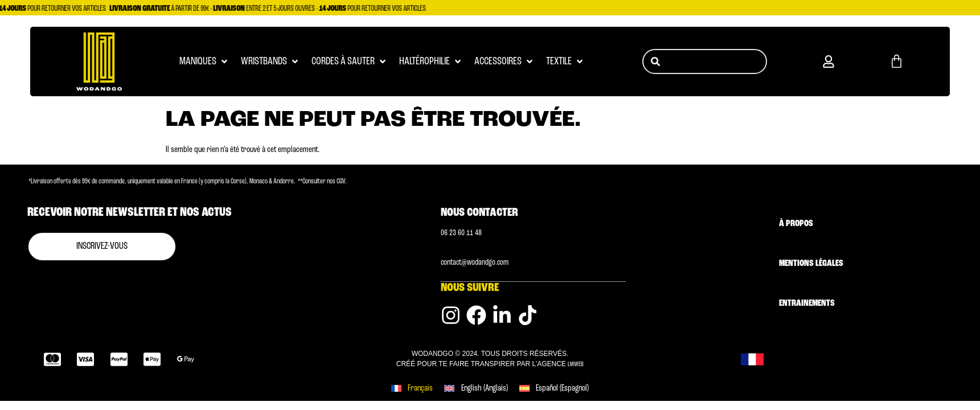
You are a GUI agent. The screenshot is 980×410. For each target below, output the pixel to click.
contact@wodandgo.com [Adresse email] (475, 263)
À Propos (796, 224)
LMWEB (576, 364)
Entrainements (807, 304)
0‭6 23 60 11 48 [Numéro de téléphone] (461, 233)
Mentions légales (811, 264)
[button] (828, 61)
